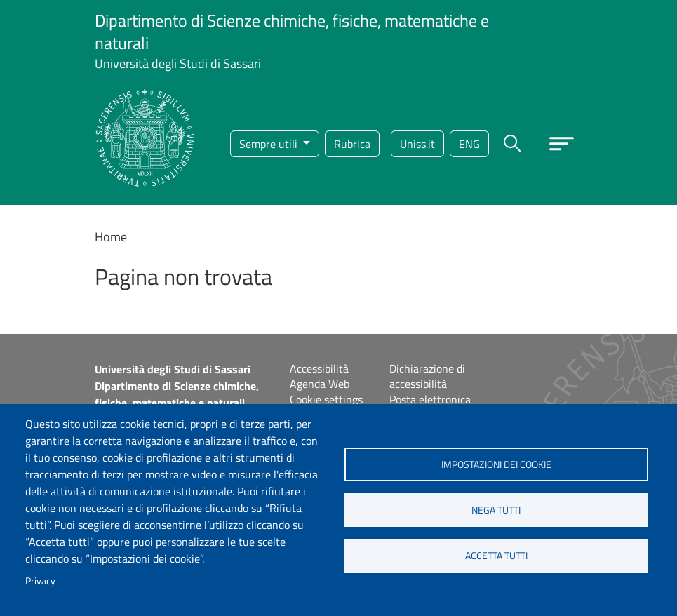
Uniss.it (417, 144)
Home (111, 237)
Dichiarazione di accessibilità (427, 376)
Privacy (40, 581)
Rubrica (352, 144)
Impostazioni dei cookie (496, 464)
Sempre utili (270, 144)
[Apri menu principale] (562, 143)
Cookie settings (326, 399)
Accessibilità (319, 368)
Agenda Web (320, 384)
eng (469, 144)
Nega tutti (496, 510)
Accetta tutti (496, 556)
